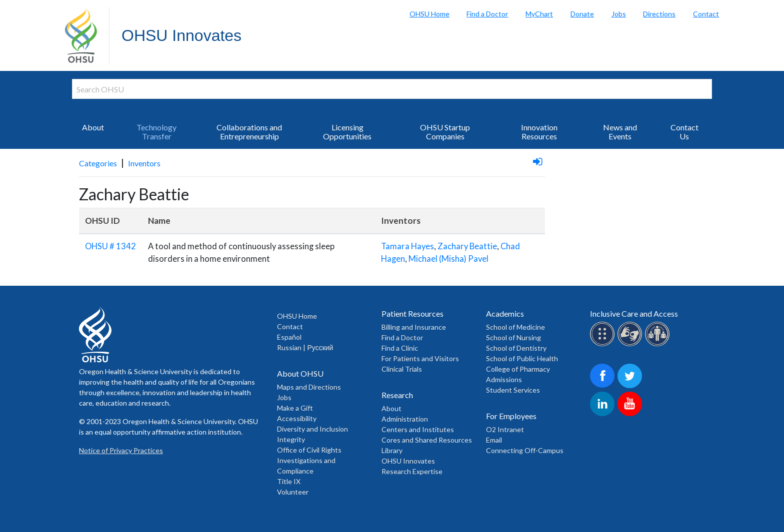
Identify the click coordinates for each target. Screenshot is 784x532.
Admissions (504, 379)
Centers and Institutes (418, 429)
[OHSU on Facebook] (604, 386)
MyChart (539, 14)
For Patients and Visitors (420, 358)
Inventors (144, 163)
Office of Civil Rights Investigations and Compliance (309, 460)
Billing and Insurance (414, 327)
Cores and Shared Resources (427, 440)
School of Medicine (515, 327)
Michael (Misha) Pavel (448, 259)
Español (289, 337)
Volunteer (293, 492)
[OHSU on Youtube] (631, 414)
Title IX (289, 481)
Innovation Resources (539, 132)
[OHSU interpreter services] (659, 344)
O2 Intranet (505, 429)
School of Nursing (513, 337)
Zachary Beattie (467, 246)
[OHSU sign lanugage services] (631, 344)
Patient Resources (412, 313)
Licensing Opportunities (347, 132)
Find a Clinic (400, 348)
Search (774, 10)
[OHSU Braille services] (604, 344)
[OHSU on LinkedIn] (604, 414)
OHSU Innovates (181, 35)
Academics (505, 313)
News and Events (620, 132)
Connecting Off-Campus (525, 450)
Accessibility (297, 418)
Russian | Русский (305, 347)
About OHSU (300, 373)
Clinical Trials (402, 369)
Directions (659, 14)
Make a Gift (295, 408)
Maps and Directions (309, 387)
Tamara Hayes (407, 246)
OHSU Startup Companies (445, 132)
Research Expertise (412, 471)
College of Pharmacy (518, 369)
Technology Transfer (156, 132)
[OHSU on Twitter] (631, 386)
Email (494, 440)
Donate (582, 14)
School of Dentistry (516, 348)
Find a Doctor (487, 14)
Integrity (291, 439)
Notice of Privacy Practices (121, 450)
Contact (706, 14)
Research (397, 395)
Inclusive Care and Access (634, 313)
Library (392, 450)
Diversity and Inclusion (312, 429)
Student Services (513, 390)
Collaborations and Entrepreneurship (249, 132)
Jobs (619, 14)
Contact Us (684, 132)
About (93, 127)
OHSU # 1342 (110, 246)
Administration (405, 419)
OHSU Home (429, 14)
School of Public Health (522, 358)
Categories (98, 163)
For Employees (511, 416)
